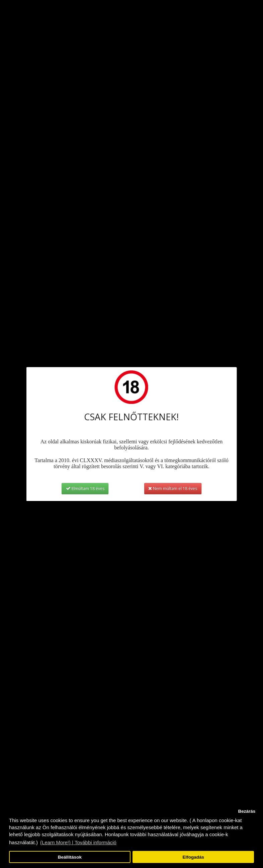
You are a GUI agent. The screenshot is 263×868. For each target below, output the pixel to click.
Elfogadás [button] (193, 857)
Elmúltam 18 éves (85, 488)
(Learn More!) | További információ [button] (78, 842)
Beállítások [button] (70, 857)
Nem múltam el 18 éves (173, 488)
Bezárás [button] (247, 811)
